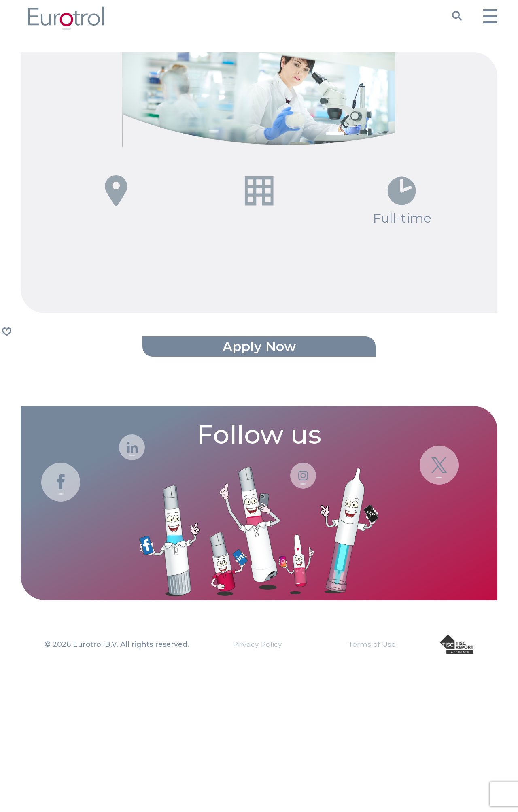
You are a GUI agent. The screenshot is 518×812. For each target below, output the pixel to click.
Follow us (259, 559)
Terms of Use (372, 768)
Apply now (259, 470)
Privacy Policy (258, 768)
